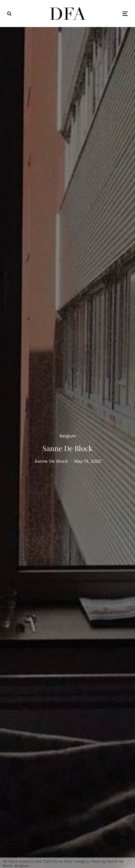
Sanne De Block (51, 461)
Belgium (68, 436)
